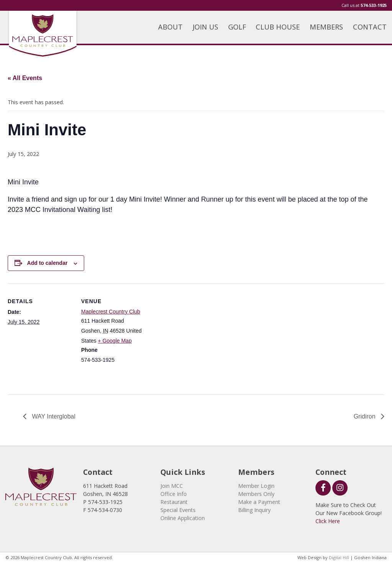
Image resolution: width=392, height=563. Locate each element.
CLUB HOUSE (278, 27)
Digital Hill (339, 557)
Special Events (178, 510)
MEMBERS (326, 27)
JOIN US (205, 27)
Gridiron (365, 416)
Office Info (174, 494)
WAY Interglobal (53, 416)
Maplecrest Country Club (111, 312)
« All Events (25, 78)
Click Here (328, 521)
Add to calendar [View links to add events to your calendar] (47, 263)
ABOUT (170, 27)
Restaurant (174, 502)
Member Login (256, 486)
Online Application (183, 518)
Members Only (256, 494)
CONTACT (370, 27)
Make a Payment (259, 502)
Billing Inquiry (254, 510)
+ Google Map (115, 341)
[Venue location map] (195, 336)
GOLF (237, 27)
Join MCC (172, 486)
